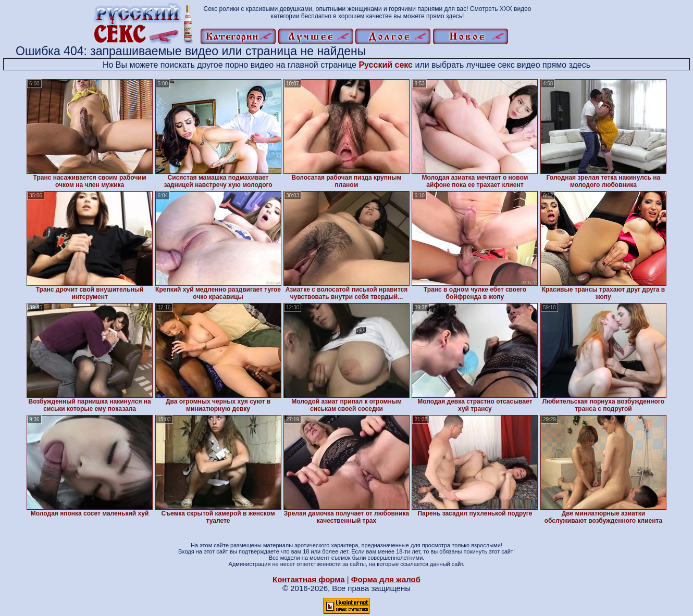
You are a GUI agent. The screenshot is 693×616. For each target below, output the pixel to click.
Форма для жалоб (386, 579)
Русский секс (386, 65)
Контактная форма (309, 579)
